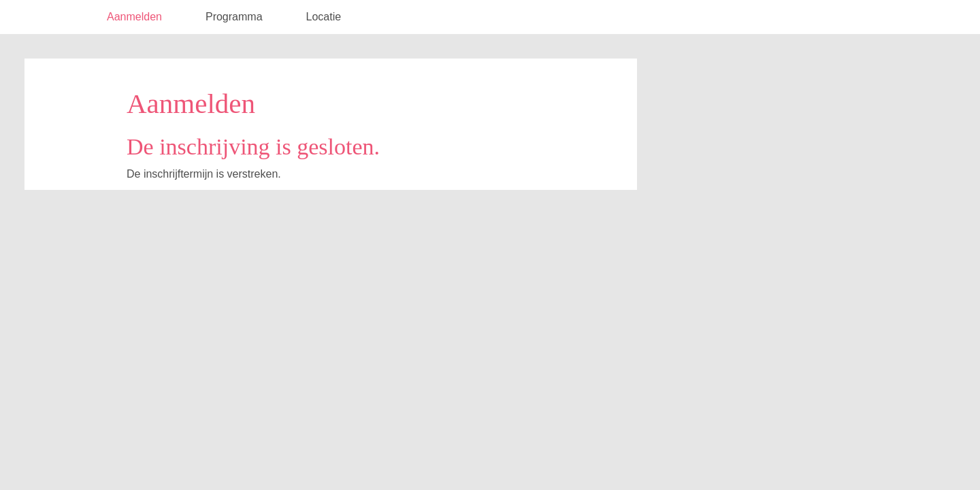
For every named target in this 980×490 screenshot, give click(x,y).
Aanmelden (134, 17)
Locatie (324, 17)
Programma (234, 17)
